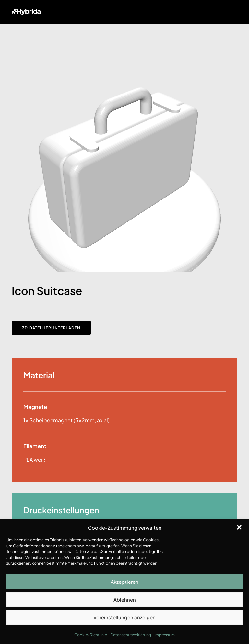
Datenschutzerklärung (131, 635)
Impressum (165, 635)
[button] (239, 527)
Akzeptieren (124, 582)
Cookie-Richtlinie (91, 635)
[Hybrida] (26, 12)
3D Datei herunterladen (51, 328)
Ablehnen (125, 599)
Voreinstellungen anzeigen (124, 617)
